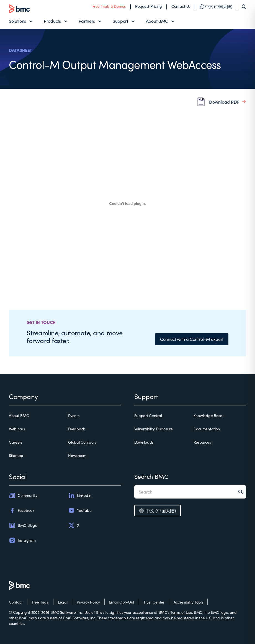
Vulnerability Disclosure (154, 429)
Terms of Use (181, 612)
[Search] (244, 7)
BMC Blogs (23, 525)
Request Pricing (149, 6)
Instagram (22, 540)
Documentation (207, 429)
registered (145, 618)
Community (23, 495)
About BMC (157, 21)
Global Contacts (82, 442)
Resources (202, 442)
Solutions (17, 21)
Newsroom (77, 455)
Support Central (148, 416)
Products (52, 21)
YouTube (80, 510)
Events (74, 416)
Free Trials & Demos (109, 6)
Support (120, 21)
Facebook (22, 510)
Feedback (77, 429)
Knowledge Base (208, 416)
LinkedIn (80, 495)
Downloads (144, 442)
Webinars (17, 429)
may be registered (178, 618)
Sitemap (16, 455)
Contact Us (181, 6)
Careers (16, 442)
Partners (87, 21)
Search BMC (151, 476)
